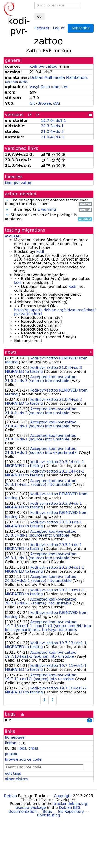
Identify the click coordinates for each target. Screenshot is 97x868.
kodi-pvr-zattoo (43, 66)
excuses (12, 236)
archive (11, 82)
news (11, 352)
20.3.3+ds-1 (52, 126)
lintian (11, 743)
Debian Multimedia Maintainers (59, 77)
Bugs (47, 812)
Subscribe (81, 28)
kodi (40, 252)
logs (22, 748)
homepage (15, 737)
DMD (24, 82)
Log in (59, 28)
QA (56, 103)
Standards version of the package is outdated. (48, 217)
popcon (12, 754)
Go (40, 16)
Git (32, 103)
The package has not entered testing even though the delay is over (48, 202)
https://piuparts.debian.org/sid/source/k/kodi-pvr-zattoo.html (56, 312)
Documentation (22, 812)
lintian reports (48, 210)
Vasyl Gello (40, 87)
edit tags (13, 773)
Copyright (63, 796)
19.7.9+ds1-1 (54, 121)
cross (33, 748)
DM (65, 87)
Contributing (49, 815)
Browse (44, 103)
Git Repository (71, 812)
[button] (7, 200)
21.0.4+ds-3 (52, 132)
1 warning (47, 209)
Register (42, 28)
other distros (16, 779)
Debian (10, 796)
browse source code (23, 759)
